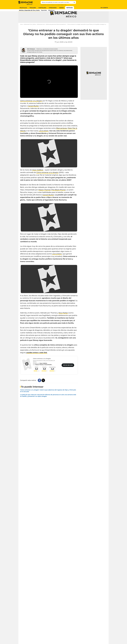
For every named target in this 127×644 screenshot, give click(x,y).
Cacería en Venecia (51, 5)
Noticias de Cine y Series (30, 31)
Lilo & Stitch (44, 138)
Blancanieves (62, 135)
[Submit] (74, 2)
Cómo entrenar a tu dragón (31, 108)
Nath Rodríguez (31, 56)
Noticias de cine (41, 31)
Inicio (21, 31)
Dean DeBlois (38, 177)
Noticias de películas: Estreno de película (56, 31)
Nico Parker (63, 320)
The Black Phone (58, 197)
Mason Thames (45, 197)
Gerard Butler (33, 113)
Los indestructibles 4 (60, 5)
